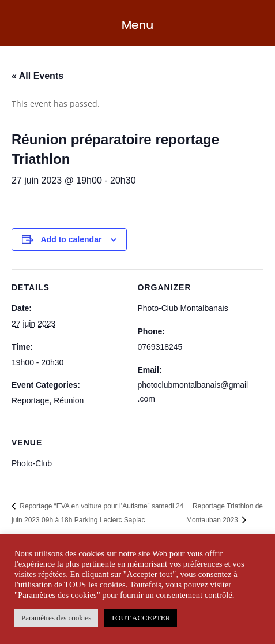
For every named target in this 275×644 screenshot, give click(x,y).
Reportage (30, 400)
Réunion (69, 400)
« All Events (37, 76)
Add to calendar (71, 239)
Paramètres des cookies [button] (56, 618)
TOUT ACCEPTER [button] (140, 618)
